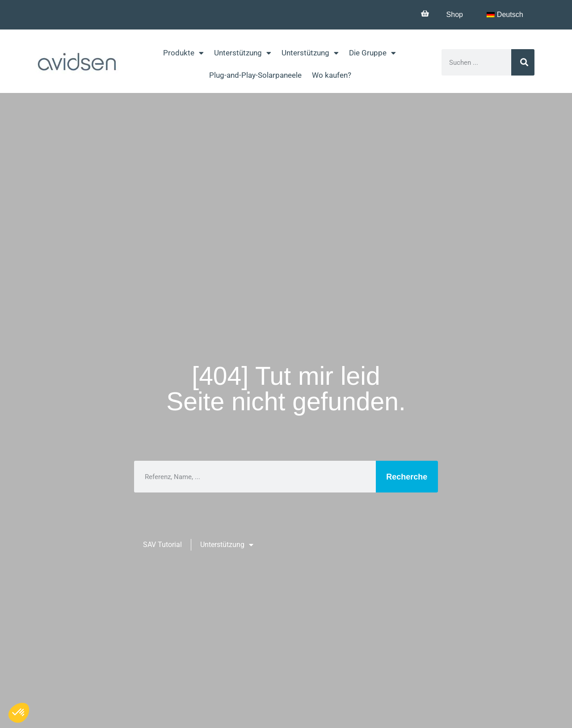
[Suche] (523, 62)
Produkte (183, 53)
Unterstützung (243, 53)
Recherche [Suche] (407, 477)
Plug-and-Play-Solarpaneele (255, 75)
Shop (453, 15)
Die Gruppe (372, 53)
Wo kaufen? (332, 75)
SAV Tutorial (162, 545)
